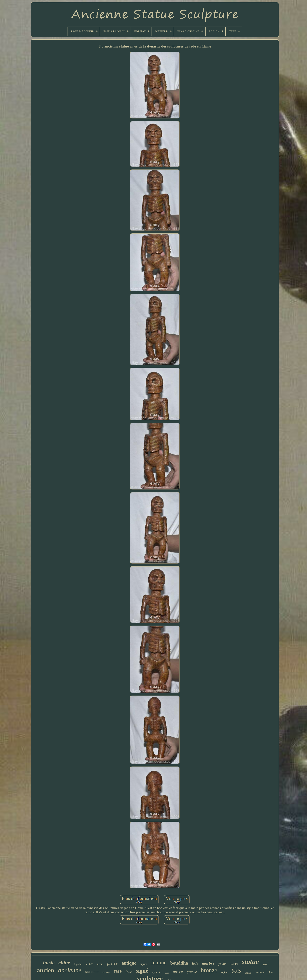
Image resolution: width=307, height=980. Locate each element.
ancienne (70, 970)
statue (250, 962)
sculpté (89, 964)
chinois (248, 973)
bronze (209, 970)
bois (236, 971)
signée (144, 964)
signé (142, 971)
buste (49, 963)
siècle (100, 964)
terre (234, 963)
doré (265, 965)
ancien (46, 970)
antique (129, 963)
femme (159, 963)
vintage (260, 972)
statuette (92, 972)
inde (129, 972)
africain (157, 972)
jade (195, 964)
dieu (271, 972)
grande (192, 972)
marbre (208, 963)
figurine (78, 964)
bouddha (179, 963)
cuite (178, 972)
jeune (222, 964)
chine (64, 963)
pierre (113, 963)
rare (118, 971)
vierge (106, 972)
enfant (224, 972)
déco (167, 973)
